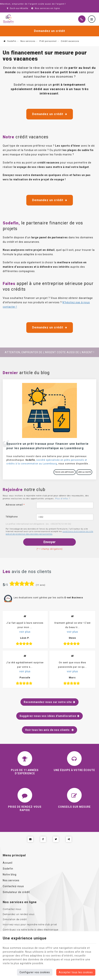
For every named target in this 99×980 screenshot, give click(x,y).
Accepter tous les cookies (76, 972)
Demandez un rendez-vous (19, 914)
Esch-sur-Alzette (17, 8)
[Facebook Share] (43, 839)
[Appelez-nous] (82, 19)
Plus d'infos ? (63, 499)
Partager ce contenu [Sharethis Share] (69, 839)
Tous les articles (65, 472)
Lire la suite (84, 472)
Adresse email (15, 505)
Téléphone (12, 517)
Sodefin (10, 41)
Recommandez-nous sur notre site (48, 702)
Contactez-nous (13, 886)
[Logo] (8, 19)
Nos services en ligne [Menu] (20, 902)
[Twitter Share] (56, 839)
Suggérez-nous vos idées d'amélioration (48, 716)
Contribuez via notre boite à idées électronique (31, 930)
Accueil (8, 863)
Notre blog (10, 874)
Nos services (28, 41)
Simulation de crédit (15, 919)
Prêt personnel (48, 41)
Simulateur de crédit (16, 892)
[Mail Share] (30, 839)
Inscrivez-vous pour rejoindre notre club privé (30, 924)
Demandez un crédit (49, 31)
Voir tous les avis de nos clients (48, 730)
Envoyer (49, 542)
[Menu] (92, 19)
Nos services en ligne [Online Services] (45, 8)
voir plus (25, 632)
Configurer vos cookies (35, 972)
